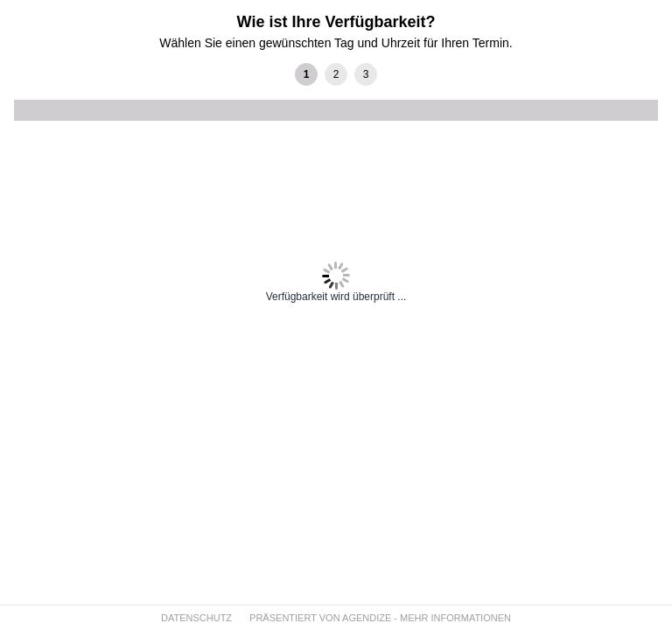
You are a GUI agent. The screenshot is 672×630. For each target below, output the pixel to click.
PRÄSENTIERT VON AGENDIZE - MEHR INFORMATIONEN (380, 618)
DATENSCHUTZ (196, 618)
